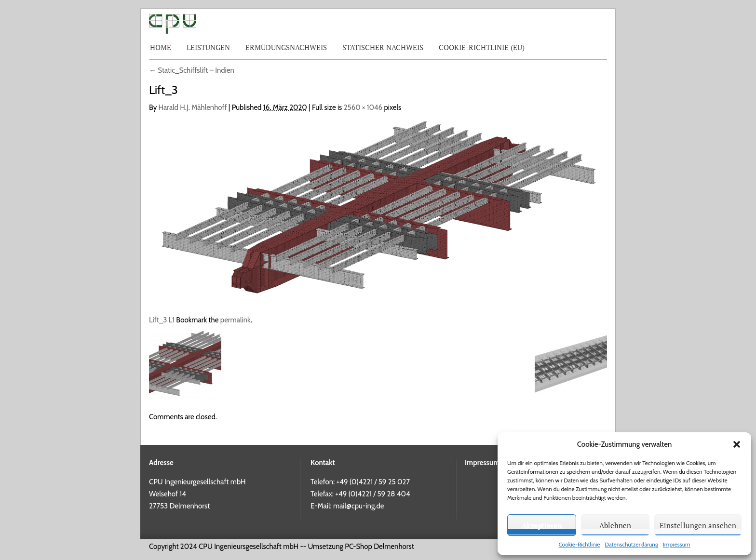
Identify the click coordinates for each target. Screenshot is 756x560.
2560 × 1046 (363, 107)
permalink (236, 320)
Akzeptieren (542, 525)
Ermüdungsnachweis (286, 47)
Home (161, 47)
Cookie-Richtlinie (579, 544)
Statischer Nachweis (383, 47)
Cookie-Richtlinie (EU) (482, 47)
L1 (172, 320)
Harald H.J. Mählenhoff (193, 107)
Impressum (677, 544)
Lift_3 (158, 320)
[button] (737, 444)
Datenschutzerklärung (631, 544)
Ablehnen (615, 525)
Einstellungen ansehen (698, 525)
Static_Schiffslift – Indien (192, 70)
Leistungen (208, 47)
